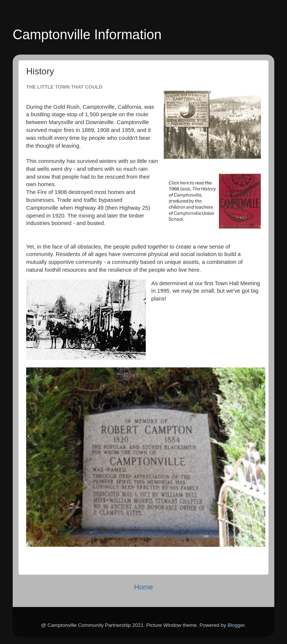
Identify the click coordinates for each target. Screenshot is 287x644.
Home (143, 587)
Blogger (236, 625)
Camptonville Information (87, 35)
